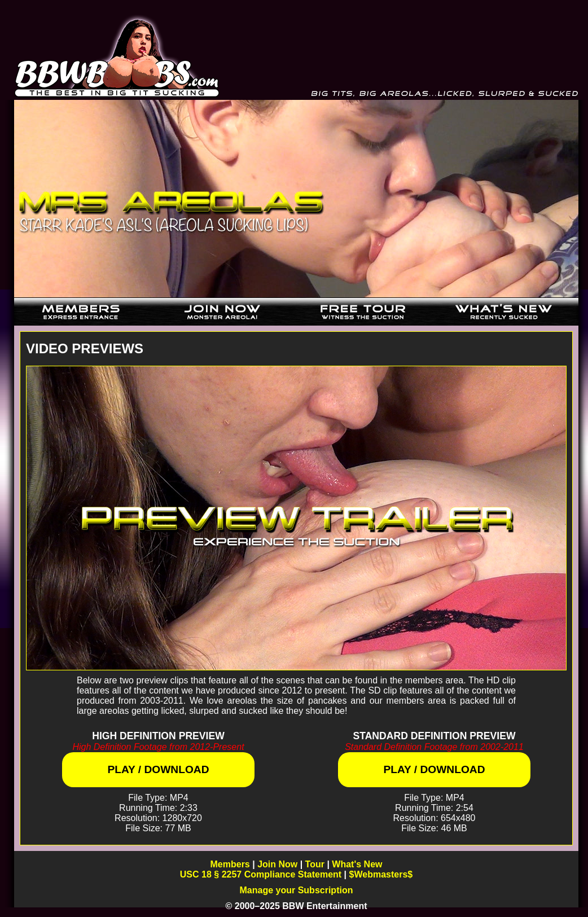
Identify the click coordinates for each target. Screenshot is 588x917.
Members (230, 864)
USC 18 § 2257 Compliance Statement (261, 874)
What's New (357, 864)
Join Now (277, 864)
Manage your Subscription (297, 890)
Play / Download (158, 769)
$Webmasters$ (381, 874)
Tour (315, 864)
